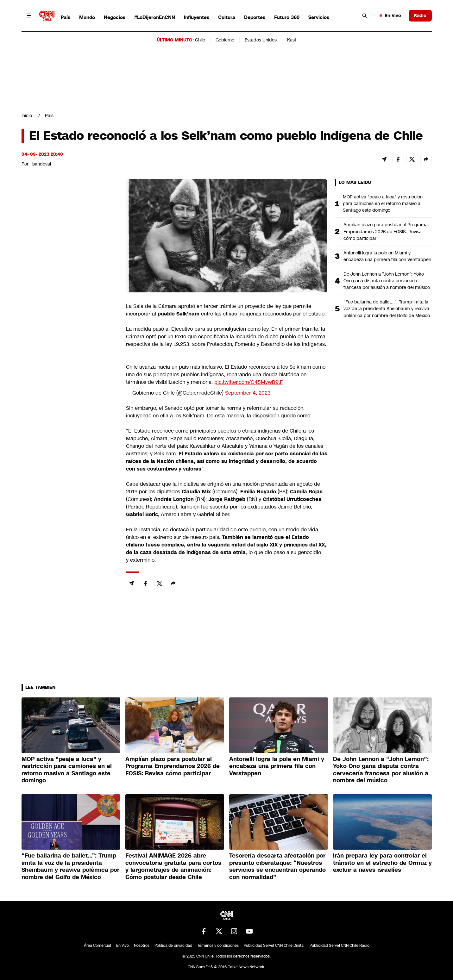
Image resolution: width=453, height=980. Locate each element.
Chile (200, 40)
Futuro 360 (287, 17)
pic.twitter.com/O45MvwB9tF (249, 382)
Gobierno (225, 40)
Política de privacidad (173, 946)
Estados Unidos (261, 40)
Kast (292, 40)
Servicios (319, 17)
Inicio (27, 115)
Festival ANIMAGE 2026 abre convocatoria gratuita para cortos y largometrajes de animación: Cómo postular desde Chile (173, 866)
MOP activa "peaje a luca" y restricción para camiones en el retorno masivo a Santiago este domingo (383, 203)
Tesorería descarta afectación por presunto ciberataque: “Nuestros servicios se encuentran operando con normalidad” (277, 866)
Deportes (255, 17)
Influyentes (197, 17)
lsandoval (41, 164)
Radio (420, 16)
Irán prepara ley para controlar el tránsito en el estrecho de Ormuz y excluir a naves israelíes (382, 863)
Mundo (87, 17)
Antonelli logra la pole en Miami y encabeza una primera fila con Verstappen (387, 256)
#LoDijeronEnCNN (155, 17)
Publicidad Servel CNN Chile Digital (274, 946)
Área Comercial (98, 946)
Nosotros (142, 946)
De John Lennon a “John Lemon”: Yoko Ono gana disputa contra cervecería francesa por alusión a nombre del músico (387, 281)
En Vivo (390, 16)
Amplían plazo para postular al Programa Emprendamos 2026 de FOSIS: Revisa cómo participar (386, 231)
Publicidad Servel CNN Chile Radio (340, 946)
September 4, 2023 (248, 393)
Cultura (227, 17)
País (66, 17)
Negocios (115, 17)
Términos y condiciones (218, 946)
